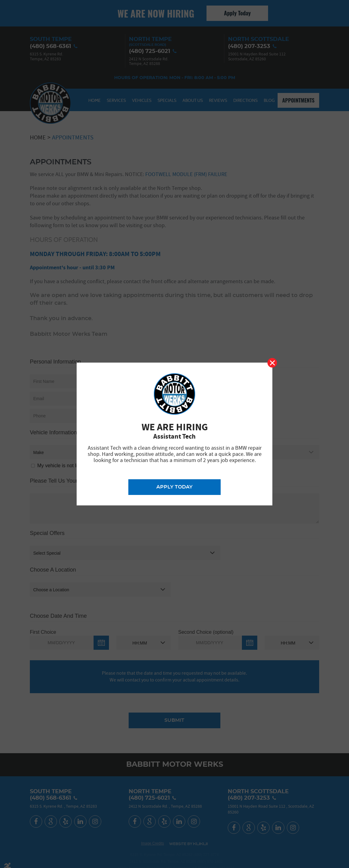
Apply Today (174, 487)
